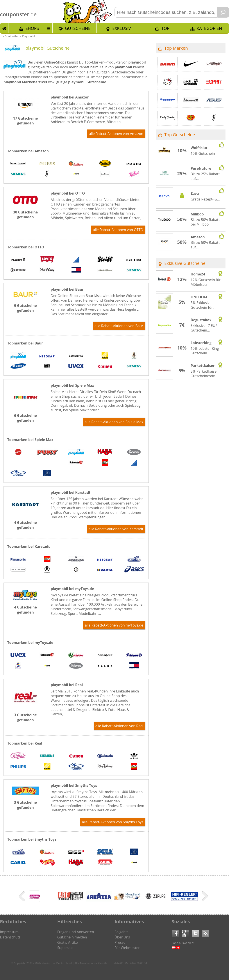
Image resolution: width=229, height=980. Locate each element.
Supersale (65, 948)
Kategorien (209, 28)
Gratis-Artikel (68, 942)
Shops (32, 28)
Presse (120, 942)
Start (4, 28)
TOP (165, 28)
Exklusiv (122, 28)
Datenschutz (10, 937)
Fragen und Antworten (76, 932)
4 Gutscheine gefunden (25, 525)
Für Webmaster (127, 948)
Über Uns (122, 937)
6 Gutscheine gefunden (25, 418)
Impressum (9, 932)
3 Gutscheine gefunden (25, 717)
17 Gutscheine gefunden (26, 121)
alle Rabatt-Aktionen (116, 134)
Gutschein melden (72, 937)
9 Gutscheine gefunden (25, 308)
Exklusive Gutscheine (185, 263)
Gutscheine (78, 28)
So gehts (121, 932)
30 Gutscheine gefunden (26, 215)
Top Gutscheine (180, 135)
